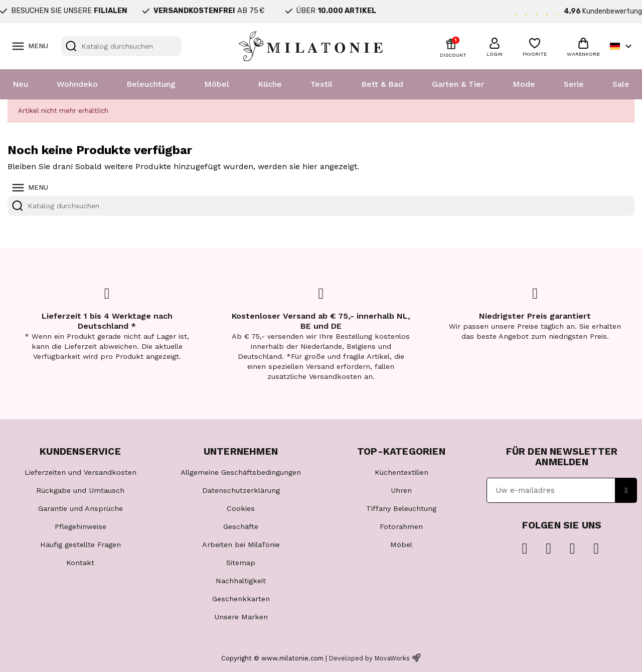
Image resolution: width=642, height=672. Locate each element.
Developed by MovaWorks (369, 658)
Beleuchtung (151, 84)
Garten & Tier (458, 84)
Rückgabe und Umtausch (80, 490)
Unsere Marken (241, 617)
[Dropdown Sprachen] (622, 46)
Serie (574, 84)
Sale (621, 84)
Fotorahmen (401, 526)
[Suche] (121, 46)
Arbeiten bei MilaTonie (241, 545)
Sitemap (241, 563)
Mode (524, 84)
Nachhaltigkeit (241, 581)
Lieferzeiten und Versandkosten (81, 472)
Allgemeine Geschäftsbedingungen (241, 472)
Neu (20, 84)
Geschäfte (241, 526)
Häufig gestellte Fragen (81, 545)
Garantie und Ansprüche (81, 508)
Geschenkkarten (241, 599)
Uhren (401, 490)
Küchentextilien (402, 472)
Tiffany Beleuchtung (401, 508)
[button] (495, 46)
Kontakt (80, 563)
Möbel (217, 84)
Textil (322, 84)
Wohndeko (77, 84)
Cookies (241, 508)
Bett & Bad (382, 84)
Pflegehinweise (81, 526)
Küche (270, 84)
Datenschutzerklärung (241, 490)
